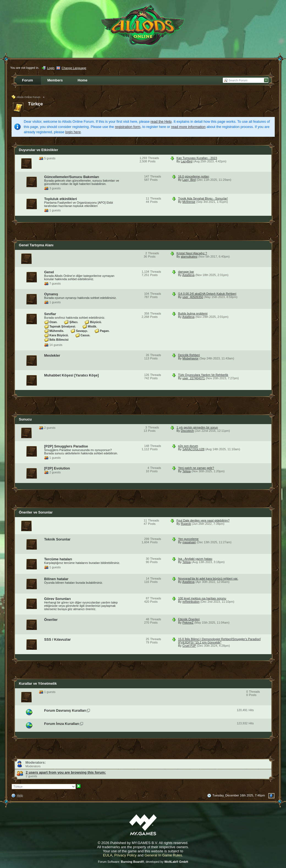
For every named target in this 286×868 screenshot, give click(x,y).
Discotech (187, 431)
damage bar (186, 272)
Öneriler (51, 620)
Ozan (53, 322)
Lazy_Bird (189, 180)
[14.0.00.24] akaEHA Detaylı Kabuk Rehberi (207, 294)
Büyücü (95, 322)
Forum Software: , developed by (143, 862)
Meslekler (52, 355)
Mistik (92, 326)
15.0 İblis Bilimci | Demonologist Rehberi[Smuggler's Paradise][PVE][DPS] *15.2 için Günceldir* (219, 641)
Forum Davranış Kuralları (65, 710)
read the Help (161, 122)
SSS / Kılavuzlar (58, 639)
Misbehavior (190, 358)
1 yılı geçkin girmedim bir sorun (197, 427)
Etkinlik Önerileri (189, 619)
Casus (85, 335)
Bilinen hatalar (56, 579)
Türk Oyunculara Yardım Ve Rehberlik (203, 375)
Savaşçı (82, 331)
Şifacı (73, 322)
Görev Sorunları (58, 599)
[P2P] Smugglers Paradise (66, 446)
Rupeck (186, 524)
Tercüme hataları (58, 559)
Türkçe (36, 104)
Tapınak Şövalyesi (62, 326)
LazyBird (186, 161)
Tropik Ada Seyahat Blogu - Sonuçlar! (203, 198)
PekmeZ (188, 623)
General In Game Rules (163, 855)
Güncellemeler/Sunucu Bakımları (72, 177)
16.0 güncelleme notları (194, 176)
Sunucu (25, 419)
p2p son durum (188, 446)
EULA (108, 855)
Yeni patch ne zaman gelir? (196, 468)
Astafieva (189, 275)
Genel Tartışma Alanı (36, 245)
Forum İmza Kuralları (62, 724)
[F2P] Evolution (57, 468)
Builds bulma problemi (193, 313)
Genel (49, 272)
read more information (188, 127)
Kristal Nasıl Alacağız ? (192, 253)
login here (73, 132)
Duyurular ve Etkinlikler (39, 150)
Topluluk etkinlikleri (61, 199)
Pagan (104, 331)
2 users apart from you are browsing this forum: (66, 772)
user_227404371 (194, 378)
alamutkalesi (189, 256)
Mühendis (57, 331)
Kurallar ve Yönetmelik (38, 683)
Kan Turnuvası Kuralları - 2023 (197, 158)
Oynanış (51, 294)
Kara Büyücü (59, 335)
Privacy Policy (126, 855)
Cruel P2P (189, 646)
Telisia (186, 471)
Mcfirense (189, 202)
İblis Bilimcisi (59, 339)
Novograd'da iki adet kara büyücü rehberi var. (208, 578)
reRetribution (191, 602)
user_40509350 (193, 297)
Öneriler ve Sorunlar (36, 512)
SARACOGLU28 (193, 449)
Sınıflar (50, 314)
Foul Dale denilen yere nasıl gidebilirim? (203, 520)
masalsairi (189, 542)
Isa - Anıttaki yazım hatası (195, 559)
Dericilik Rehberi (189, 355)
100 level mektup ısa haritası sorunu (202, 598)
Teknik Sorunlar (57, 539)
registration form (128, 127)
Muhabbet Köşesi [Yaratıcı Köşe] (71, 375)
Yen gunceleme (189, 539)
